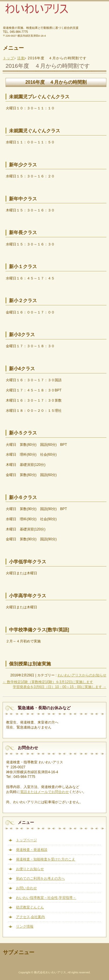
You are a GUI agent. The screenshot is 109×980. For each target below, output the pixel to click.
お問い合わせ (26, 888)
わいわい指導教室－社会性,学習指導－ (46, 898)
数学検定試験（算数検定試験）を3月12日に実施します (48, 682)
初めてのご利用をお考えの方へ (40, 879)
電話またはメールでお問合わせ (44, 792)
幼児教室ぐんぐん (30, 907)
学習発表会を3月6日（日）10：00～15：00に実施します (60, 687)
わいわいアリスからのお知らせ (82, 675)
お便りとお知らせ (30, 869)
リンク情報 (25, 926)
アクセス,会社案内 (30, 917)
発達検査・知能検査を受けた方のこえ (46, 859)
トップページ (26, 840)
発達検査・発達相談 (32, 850)
